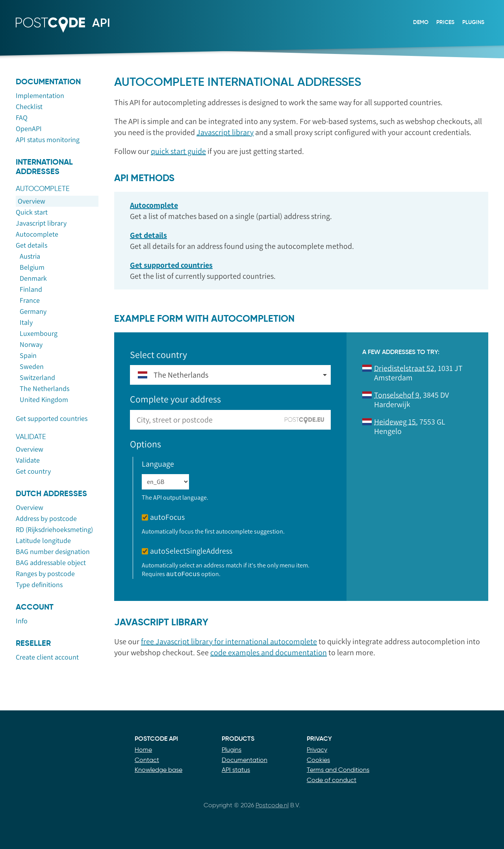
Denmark (33, 278)
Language (158, 464)
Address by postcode (46, 519)
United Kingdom (44, 400)
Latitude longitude (43, 541)
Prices (445, 22)
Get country (33, 471)
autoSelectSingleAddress (187, 551)
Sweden (32, 367)
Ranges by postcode (45, 574)
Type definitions (39, 585)
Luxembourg (39, 334)
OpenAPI (29, 129)
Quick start (32, 212)
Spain (28, 356)
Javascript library (41, 223)
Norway (31, 345)
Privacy (317, 750)
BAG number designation (53, 552)
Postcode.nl (272, 805)
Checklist (29, 107)
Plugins (473, 22)
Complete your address (175, 399)
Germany (33, 311)
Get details (31, 245)
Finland (31, 289)
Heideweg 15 (395, 422)
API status (236, 770)
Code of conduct (332, 780)
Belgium (32, 267)
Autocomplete (37, 234)
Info (22, 621)
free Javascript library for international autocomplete (229, 641)
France (30, 300)
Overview (31, 201)
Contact (147, 760)
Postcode (46, 33)
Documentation (245, 760)
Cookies (318, 760)
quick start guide (178, 151)
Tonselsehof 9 (397, 395)
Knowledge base (158, 770)
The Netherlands (44, 389)
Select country (158, 355)
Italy (26, 323)
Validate (28, 460)
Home (143, 750)
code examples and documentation (269, 653)
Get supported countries (52, 419)
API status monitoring (48, 140)
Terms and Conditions (338, 770)
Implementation (40, 96)
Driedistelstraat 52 (404, 368)
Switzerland (37, 378)
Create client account (47, 657)
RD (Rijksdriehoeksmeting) (54, 530)
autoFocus (163, 517)
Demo (421, 22)
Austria (30, 256)
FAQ (22, 118)
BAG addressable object (51, 563)
